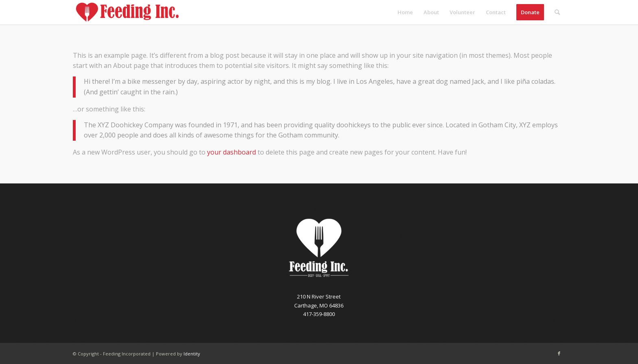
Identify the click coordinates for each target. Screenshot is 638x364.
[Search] (557, 12)
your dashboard (232, 152)
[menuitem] (405, 12)
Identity (192, 354)
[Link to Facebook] (559, 353)
